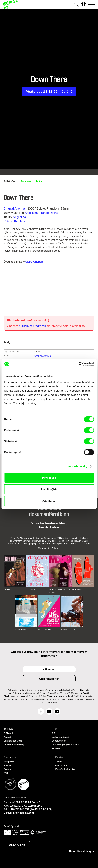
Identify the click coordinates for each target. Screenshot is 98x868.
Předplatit (17, 845)
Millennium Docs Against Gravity (60, 591)
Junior (59, 762)
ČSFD (8, 221)
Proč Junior (61, 765)
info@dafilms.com (23, 813)
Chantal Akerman (15, 209)
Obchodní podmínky (14, 745)
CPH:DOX (8, 589)
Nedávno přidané (60, 737)
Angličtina (31, 213)
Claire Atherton (34, 262)
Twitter (39, 181)
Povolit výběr (49, 489)
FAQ (6, 773)
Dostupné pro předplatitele (65, 745)
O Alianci (8, 733)
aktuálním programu (32, 326)
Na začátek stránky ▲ (82, 851)
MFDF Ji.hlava (45, 630)
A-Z (54, 733)
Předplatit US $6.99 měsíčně (49, 92)
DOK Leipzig (78, 589)
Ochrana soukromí (13, 741)
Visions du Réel (68, 630)
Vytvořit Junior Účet (65, 769)
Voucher (8, 765)
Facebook (26, 181)
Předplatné (9, 762)
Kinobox (20, 221)
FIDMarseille (21, 630)
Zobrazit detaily (77, 466)
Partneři (8, 737)
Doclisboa (31, 589)
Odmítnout (49, 501)
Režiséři (56, 749)
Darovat (8, 769)
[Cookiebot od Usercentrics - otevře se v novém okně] (78, 364)
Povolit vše (49, 478)
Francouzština (49, 213)
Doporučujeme (59, 741)
